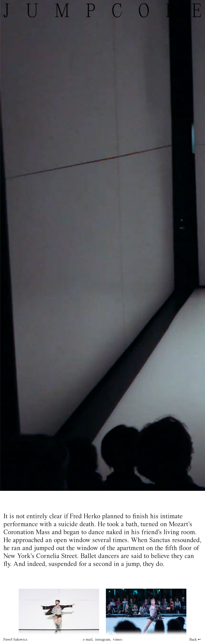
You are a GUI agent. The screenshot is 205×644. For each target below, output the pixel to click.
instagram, (103, 640)
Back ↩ (195, 640)
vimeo (117, 640)
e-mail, (88, 640)
